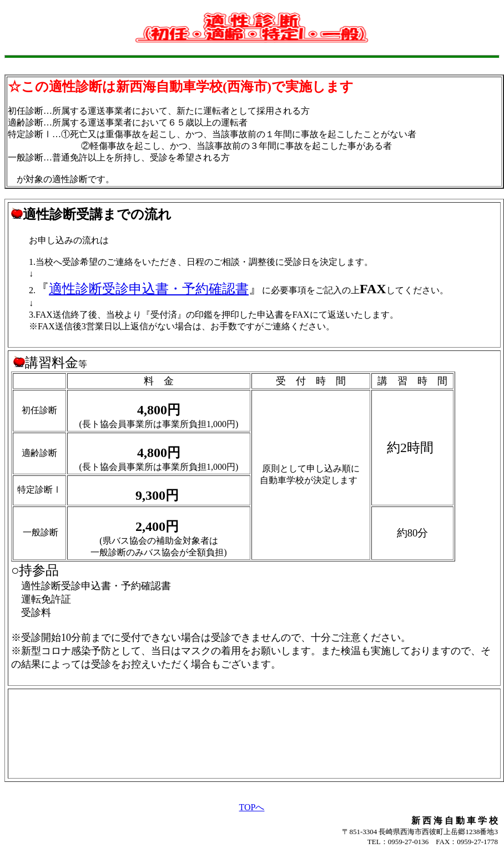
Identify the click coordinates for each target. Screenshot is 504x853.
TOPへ (252, 807)
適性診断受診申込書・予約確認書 (149, 289)
